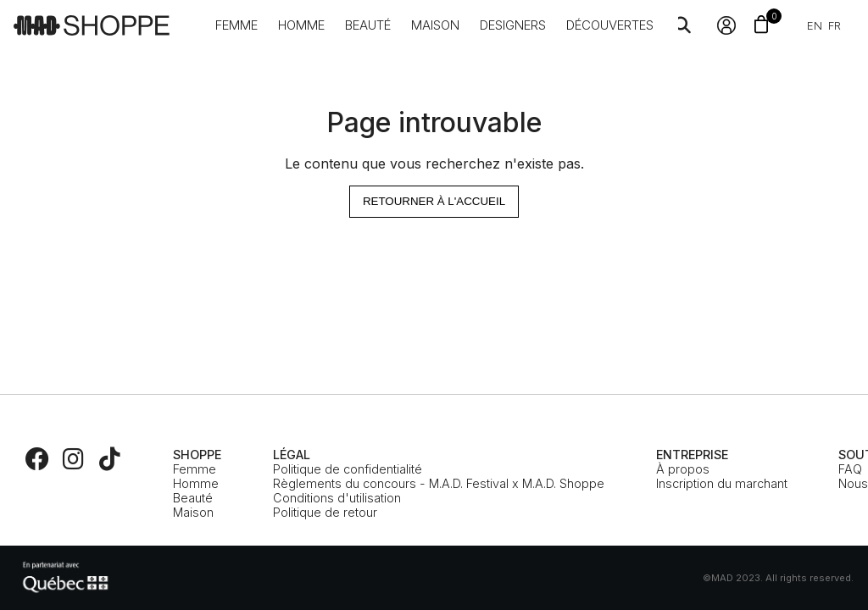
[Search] (682, 25)
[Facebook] (37, 459)
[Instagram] (74, 459)
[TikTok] (109, 459)
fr (835, 25)
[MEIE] (65, 578)
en (815, 25)
